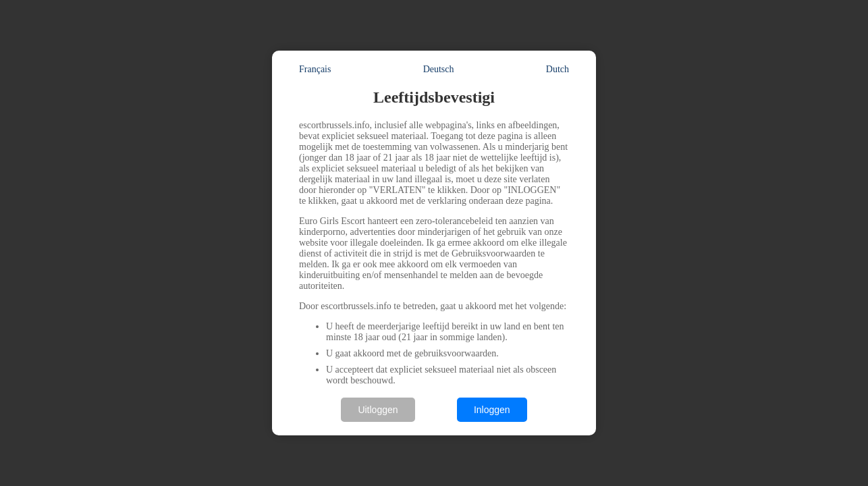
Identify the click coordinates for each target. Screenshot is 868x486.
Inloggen (492, 410)
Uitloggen (378, 410)
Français (315, 69)
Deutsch (439, 69)
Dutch (558, 69)
